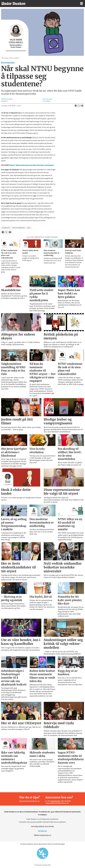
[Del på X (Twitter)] (79, 106)
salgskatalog (56, 801)
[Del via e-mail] (82, 106)
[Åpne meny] (82, 4)
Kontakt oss (42, 831)
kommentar (6, 228)
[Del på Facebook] (76, 106)
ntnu (29, 228)
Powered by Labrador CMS (43, 865)
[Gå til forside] (13, 4)
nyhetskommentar (19, 228)
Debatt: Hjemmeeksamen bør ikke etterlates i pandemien (32, 165)
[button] (82, 238)
